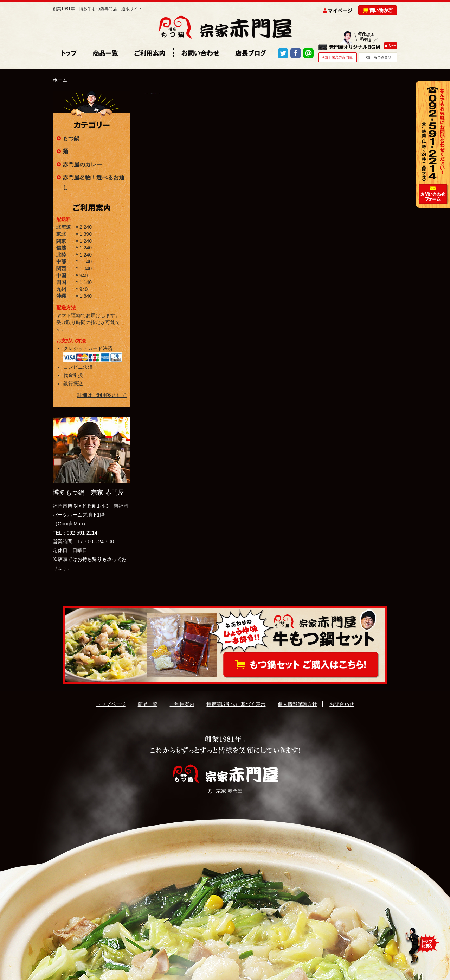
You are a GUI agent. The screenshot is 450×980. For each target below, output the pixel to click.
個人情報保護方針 (297, 704)
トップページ (111, 704)
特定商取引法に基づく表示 (236, 704)
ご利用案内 (182, 704)
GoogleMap (70, 524)
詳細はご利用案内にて (102, 395)
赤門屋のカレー (82, 165)
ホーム (60, 80)
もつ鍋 (71, 138)
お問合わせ (342, 704)
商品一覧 (148, 704)
